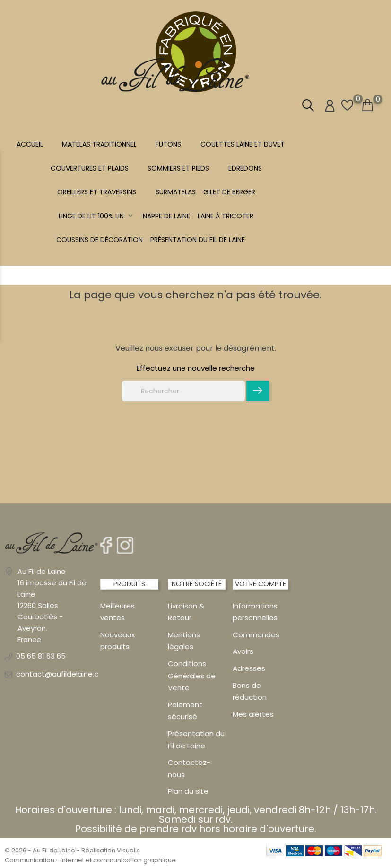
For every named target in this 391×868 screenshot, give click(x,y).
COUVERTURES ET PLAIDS (90, 168)
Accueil (30, 144)
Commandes (256, 635)
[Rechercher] (183, 391)
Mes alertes (253, 714)
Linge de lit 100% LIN (97, 216)
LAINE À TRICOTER (226, 216)
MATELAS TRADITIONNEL (99, 144)
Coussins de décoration (100, 240)
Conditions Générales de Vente (192, 676)
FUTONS (168, 144)
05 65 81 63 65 (41, 656)
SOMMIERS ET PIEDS (178, 168)
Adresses (249, 668)
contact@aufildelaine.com (63, 674)
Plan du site (188, 791)
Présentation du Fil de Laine (198, 240)
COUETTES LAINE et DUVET (243, 144)
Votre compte (261, 584)
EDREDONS (245, 168)
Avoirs (243, 651)
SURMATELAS (176, 192)
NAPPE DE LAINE (166, 216)
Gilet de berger (229, 192)
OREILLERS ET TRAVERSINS (97, 192)
